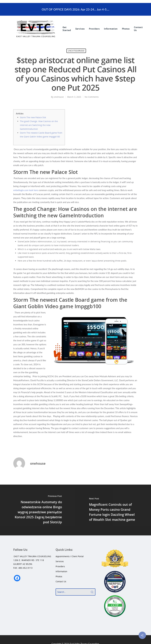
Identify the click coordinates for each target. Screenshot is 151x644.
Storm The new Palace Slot (33, 117)
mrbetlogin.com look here (26, 190)
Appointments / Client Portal (70, 556)
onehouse (59, 97)
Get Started (67, 29)
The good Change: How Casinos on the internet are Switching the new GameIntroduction (39, 125)
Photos (126, 29)
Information (111, 29)
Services (80, 29)
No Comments (92, 97)
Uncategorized (76, 51)
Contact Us (138, 29)
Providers (94, 29)
